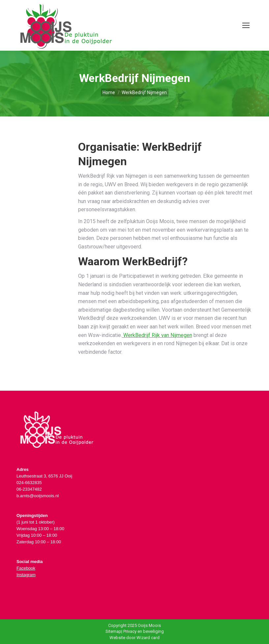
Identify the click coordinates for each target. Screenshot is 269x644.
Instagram (26, 575)
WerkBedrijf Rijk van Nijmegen (157, 335)
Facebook (26, 568)
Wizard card (148, 638)
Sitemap (113, 631)
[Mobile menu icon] (246, 25)
